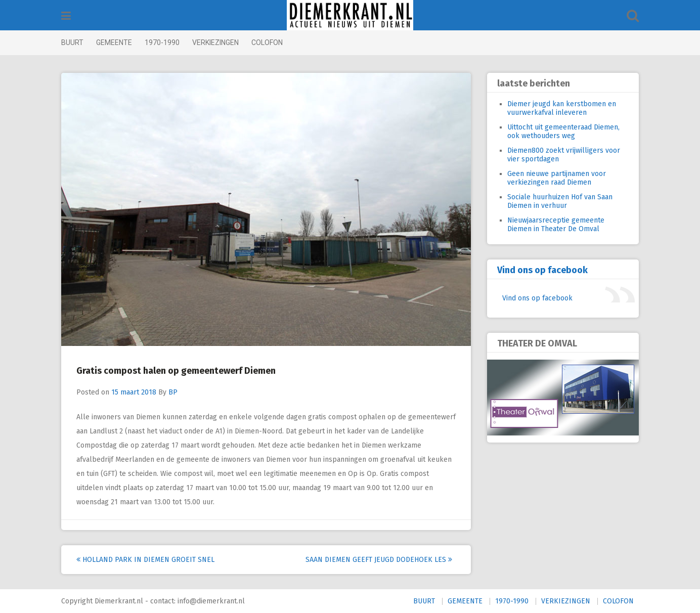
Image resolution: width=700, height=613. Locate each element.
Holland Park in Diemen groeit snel (145, 560)
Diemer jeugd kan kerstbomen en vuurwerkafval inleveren (562, 108)
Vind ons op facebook (542, 270)
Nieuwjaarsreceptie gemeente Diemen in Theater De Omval (556, 225)
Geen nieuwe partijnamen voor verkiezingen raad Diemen (557, 178)
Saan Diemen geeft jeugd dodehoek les (379, 560)
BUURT (72, 42)
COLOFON (267, 42)
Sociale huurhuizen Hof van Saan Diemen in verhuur (560, 201)
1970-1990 (162, 42)
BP (173, 392)
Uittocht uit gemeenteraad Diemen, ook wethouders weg (563, 132)
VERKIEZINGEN (215, 42)
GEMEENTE (114, 42)
